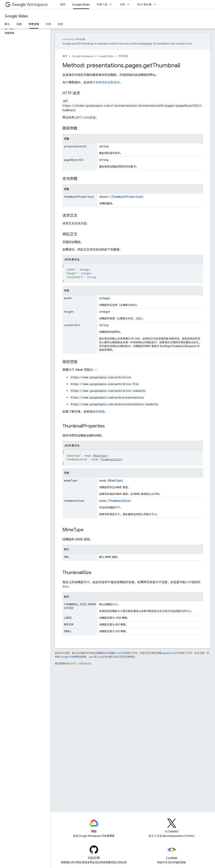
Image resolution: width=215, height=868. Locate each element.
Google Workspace (83, 56)
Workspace (30, 5)
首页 (63, 4)
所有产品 (102, 4)
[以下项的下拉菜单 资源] (129, 4)
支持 (60, 24)
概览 (7, 24)
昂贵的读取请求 (109, 82)
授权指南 (98, 412)
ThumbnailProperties (127, 197)
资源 (122, 4)
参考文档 (123, 56)
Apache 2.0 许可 (171, 653)
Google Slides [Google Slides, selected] (81, 4)
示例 (48, 24)
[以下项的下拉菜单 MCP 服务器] (156, 4)
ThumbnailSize (111, 459)
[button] (24, 29)
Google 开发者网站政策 (73, 657)
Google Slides (16, 16)
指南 (19, 24)
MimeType (100, 456)
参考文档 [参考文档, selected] (34, 24)
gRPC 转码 (82, 118)
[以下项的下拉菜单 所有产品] (112, 4)
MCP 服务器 (144, 4)
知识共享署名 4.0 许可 (113, 653)
